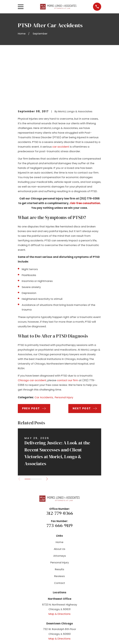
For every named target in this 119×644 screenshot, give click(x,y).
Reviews (59, 529)
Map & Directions (59, 567)
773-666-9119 (59, 478)
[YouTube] (59, 607)
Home (59, 495)
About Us (59, 502)
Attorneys (60, 509)
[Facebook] (53, 607)
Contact (59, 536)
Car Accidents (44, 350)
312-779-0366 (60, 466)
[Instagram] (66, 607)
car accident (61, 100)
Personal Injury (64, 350)
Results (59, 522)
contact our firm (68, 333)
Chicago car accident (32, 333)
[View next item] (47, 432)
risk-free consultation (85, 156)
